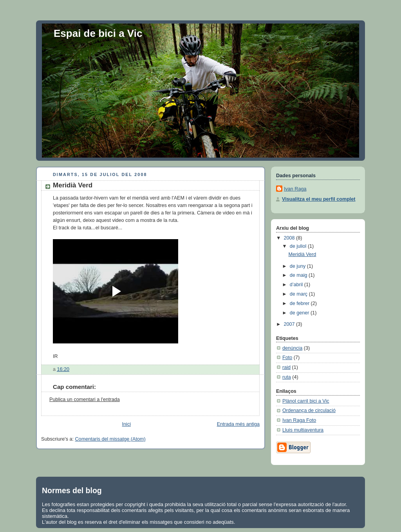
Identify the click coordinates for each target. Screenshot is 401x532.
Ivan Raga (295, 189)
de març (299, 294)
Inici (126, 424)
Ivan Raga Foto (299, 420)
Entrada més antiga (238, 424)
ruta (287, 377)
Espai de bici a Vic (98, 33)
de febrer (300, 303)
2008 (290, 238)
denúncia (292, 348)
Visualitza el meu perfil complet (319, 199)
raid (286, 367)
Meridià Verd (73, 185)
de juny (298, 266)
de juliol (299, 246)
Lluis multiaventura (303, 430)
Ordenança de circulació (309, 410)
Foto (287, 358)
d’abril (297, 285)
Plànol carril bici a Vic (306, 401)
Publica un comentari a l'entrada (85, 399)
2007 (290, 324)
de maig (299, 275)
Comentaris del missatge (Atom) (110, 439)
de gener (300, 313)
